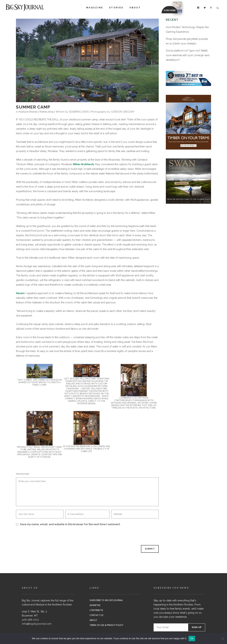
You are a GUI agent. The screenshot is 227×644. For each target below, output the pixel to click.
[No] (223, 638)
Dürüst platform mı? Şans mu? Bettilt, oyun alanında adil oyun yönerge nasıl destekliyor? (188, 55)
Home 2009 (47, 112)
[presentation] (40, 536)
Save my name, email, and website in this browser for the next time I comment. (70, 524)
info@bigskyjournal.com (37, 624)
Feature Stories (28, 112)
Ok (192, 638)
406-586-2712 (30, 620)
